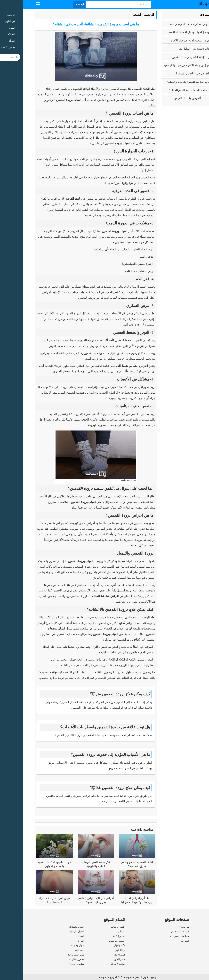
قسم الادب (56, 950)
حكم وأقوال (96, 945)
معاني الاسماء (95, 964)
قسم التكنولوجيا (53, 955)
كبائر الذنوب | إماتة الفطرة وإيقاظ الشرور (173, 57)
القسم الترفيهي (94, 941)
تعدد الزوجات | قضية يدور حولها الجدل (175, 49)
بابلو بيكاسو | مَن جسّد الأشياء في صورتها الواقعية (169, 65)
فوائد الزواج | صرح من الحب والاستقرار (174, 74)
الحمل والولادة (54, 932)
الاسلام (98, 932)
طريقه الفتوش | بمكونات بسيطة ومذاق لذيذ (171, 24)
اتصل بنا (162, 941)
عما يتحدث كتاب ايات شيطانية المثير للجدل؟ (171, 90)
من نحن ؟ (161, 927)
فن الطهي (97, 950)
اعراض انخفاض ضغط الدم (109, 366)
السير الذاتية (96, 936)
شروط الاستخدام (157, 932)
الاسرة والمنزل (54, 927)
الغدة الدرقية (50, 199)
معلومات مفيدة (54, 964)
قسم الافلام (96, 955)
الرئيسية (126, 15)
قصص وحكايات (54, 959)
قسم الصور (96, 959)
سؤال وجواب (55, 945)
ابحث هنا (56, 4)
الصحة (114, 15)
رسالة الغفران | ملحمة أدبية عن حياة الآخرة (172, 41)
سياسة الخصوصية (156, 936)
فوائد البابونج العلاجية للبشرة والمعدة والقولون (170, 82)
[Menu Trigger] (15, 4)
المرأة (58, 941)
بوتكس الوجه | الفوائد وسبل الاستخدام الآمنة (171, 32)
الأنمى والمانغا (95, 927)
